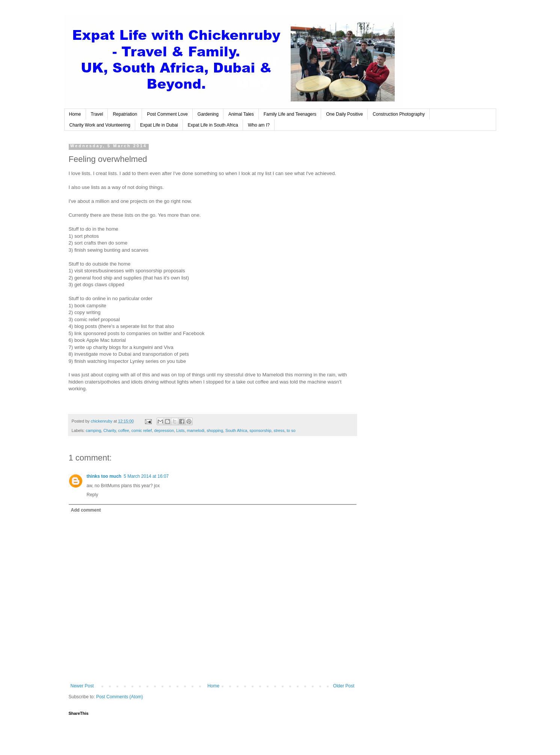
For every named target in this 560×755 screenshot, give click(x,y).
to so (291, 430)
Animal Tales (241, 114)
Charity (109, 430)
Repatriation (125, 114)
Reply (93, 495)
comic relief (142, 430)
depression (164, 430)
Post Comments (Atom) (120, 697)
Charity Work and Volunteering (100, 125)
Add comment (86, 510)
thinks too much (104, 476)
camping (93, 430)
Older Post (344, 686)
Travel (97, 114)
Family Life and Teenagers (290, 114)
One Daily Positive (344, 114)
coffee (124, 430)
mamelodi (195, 430)
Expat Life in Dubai (159, 125)
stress (279, 430)
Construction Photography (399, 114)
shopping (215, 430)
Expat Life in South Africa (213, 125)
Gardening (208, 114)
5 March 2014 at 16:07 (146, 476)
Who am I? (259, 125)
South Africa (236, 430)
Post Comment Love (167, 114)
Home (75, 114)
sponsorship (260, 430)
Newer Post (82, 686)
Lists (180, 430)
